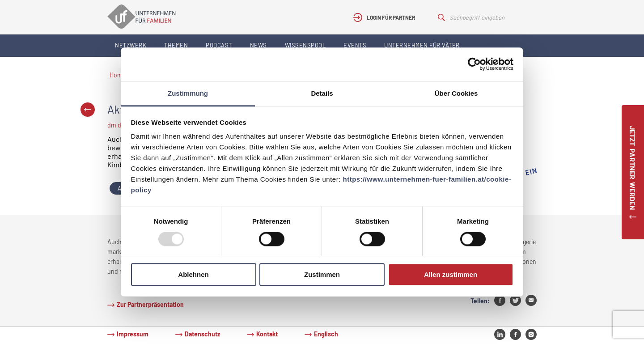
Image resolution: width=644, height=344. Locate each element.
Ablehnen (193, 275)
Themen (176, 45)
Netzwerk (131, 45)
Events (355, 45)
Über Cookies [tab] (456, 93)
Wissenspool (305, 45)
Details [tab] (322, 93)
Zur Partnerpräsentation (150, 304)
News (258, 45)
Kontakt (267, 334)
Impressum (133, 334)
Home (118, 75)
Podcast (219, 45)
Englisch (326, 334)
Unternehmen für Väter (422, 45)
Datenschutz (202, 334)
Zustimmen (322, 275)
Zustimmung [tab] (188, 93)
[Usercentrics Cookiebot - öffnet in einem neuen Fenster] (474, 64)
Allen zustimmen (451, 275)
